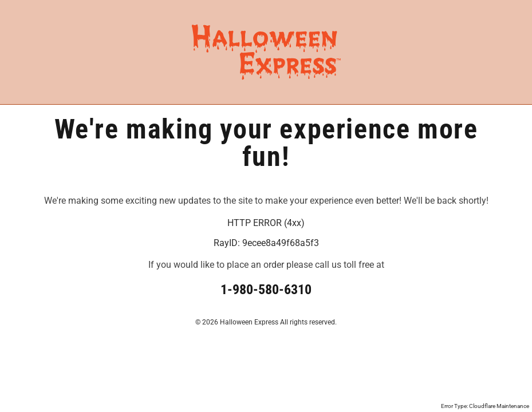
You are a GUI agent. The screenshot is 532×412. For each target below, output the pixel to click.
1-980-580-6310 (266, 290)
